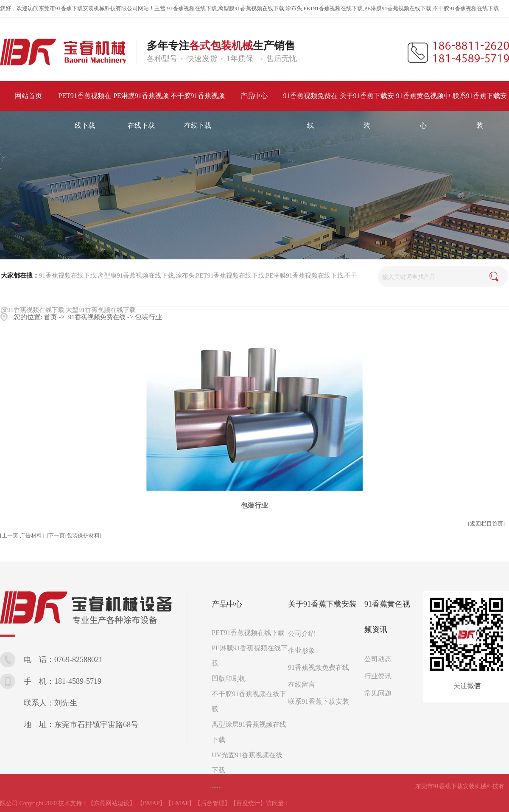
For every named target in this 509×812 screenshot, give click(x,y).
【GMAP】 (180, 803)
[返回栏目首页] (486, 524)
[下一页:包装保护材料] (74, 535)
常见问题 (378, 693)
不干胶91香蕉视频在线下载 (466, 8)
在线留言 (302, 684)
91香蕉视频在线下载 (192, 8)
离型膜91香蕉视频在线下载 (251, 8)
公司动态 (378, 659)
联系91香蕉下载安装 (319, 701)
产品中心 (227, 604)
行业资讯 (378, 676)
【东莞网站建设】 (112, 803)
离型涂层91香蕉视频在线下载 (249, 732)
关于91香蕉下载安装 (322, 604)
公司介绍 (302, 634)
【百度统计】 (248, 803)
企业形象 (302, 650)
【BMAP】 (151, 803)
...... (217, 785)
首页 (50, 317)
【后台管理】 (213, 803)
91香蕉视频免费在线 (97, 317)
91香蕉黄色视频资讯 (387, 617)
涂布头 (294, 8)
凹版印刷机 (229, 679)
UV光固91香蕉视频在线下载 (247, 763)
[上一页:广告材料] (22, 535)
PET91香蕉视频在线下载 (333, 8)
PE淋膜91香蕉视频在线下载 (398, 8)
